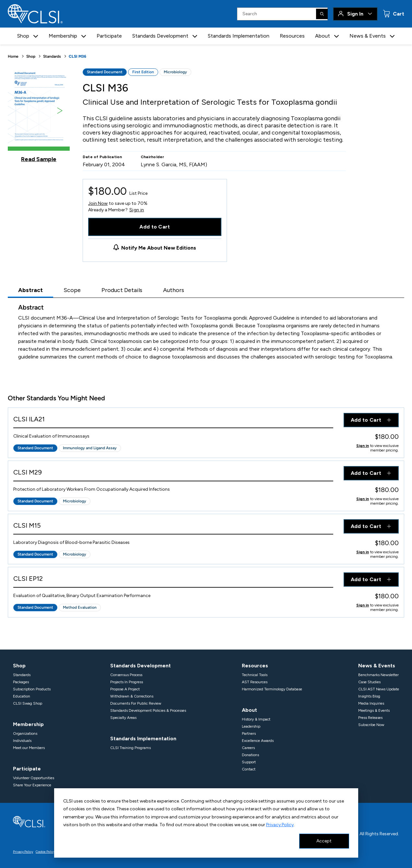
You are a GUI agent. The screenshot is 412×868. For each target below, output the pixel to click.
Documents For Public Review (136, 703)
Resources (292, 36)
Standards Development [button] (160, 36)
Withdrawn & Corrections (132, 696)
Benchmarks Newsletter (378, 675)
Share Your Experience (32, 785)
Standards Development (141, 666)
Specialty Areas (123, 718)
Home (13, 56)
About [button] (323, 36)
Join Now (98, 203)
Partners (249, 733)
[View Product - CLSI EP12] (173, 580)
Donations (250, 755)
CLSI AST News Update (379, 689)
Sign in (137, 210)
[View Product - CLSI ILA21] (173, 421)
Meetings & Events (374, 710)
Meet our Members (29, 748)
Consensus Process (126, 675)
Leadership (251, 726)
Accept (324, 841)
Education (22, 696)
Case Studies (369, 682)
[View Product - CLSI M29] (173, 474)
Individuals (22, 741)
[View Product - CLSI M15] (173, 527)
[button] (36, 36)
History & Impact (256, 719)
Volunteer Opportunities (34, 778)
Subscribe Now (371, 725)
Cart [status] (398, 14)
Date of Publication (102, 157)
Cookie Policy (45, 852)
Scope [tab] (72, 290)
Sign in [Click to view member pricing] (363, 446)
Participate (109, 36)
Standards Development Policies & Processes (148, 710)
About (249, 710)
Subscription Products (32, 689)
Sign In (355, 14)
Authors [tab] (174, 290)
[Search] (322, 14)
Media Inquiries (371, 703)
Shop (31, 56)
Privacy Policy (280, 825)
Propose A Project (125, 689)
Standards (52, 56)
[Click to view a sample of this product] (39, 115)
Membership (28, 724)
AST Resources (255, 682)
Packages (21, 682)
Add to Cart (155, 227)
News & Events (377, 666)
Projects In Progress (127, 682)
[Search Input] (282, 14)
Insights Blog (369, 696)
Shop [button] (23, 36)
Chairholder (153, 157)
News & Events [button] (368, 36)
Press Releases (370, 718)
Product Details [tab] (122, 290)
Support (249, 762)
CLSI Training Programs (130, 748)
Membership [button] (63, 36)
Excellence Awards (258, 741)
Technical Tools (255, 675)
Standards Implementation (239, 36)
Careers (248, 748)
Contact (249, 769)
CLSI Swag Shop (28, 703)
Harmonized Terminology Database (272, 689)
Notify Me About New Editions (159, 248)
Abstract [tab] (30, 290)
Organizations (25, 733)
